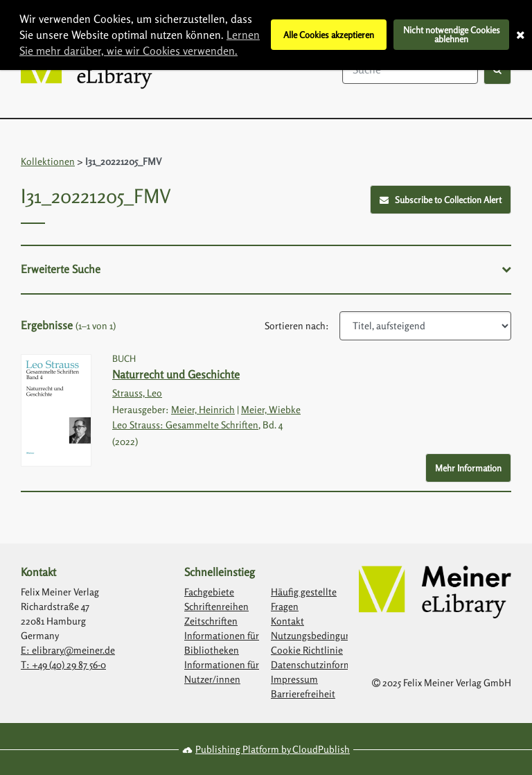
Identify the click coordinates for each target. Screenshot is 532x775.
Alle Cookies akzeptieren (329, 35)
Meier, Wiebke (271, 409)
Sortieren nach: (297, 325)
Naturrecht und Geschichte (176, 374)
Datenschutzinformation (322, 664)
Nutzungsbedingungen (319, 635)
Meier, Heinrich (203, 409)
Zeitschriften (211, 621)
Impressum (294, 679)
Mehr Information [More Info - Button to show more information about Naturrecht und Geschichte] (468, 468)
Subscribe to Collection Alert (441, 200)
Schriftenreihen (216, 606)
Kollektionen (48, 161)
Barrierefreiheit (303, 694)
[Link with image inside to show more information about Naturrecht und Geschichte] (56, 410)
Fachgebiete (209, 592)
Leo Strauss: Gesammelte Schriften (185, 425)
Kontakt (287, 621)
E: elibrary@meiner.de (68, 650)
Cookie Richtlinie (307, 650)
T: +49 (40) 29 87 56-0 (63, 664)
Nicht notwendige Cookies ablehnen (452, 34)
